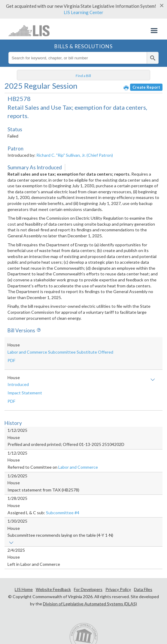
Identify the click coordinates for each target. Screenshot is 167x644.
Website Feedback (53, 589)
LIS (29, 31)
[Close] (162, 5)
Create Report (146, 87)
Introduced (18, 384)
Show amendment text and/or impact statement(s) (153, 380)
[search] (153, 58)
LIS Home (24, 589)
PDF (11, 360)
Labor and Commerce (78, 467)
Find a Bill (83, 76)
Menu (154, 31)
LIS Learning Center (83, 12)
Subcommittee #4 (63, 513)
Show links (11, 543)
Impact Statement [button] (25, 393)
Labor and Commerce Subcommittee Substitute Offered (60, 352)
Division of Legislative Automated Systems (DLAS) (90, 604)
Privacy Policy (118, 589)
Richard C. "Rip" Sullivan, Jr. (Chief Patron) (75, 155)
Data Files (143, 589)
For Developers (88, 589)
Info (38, 331)
